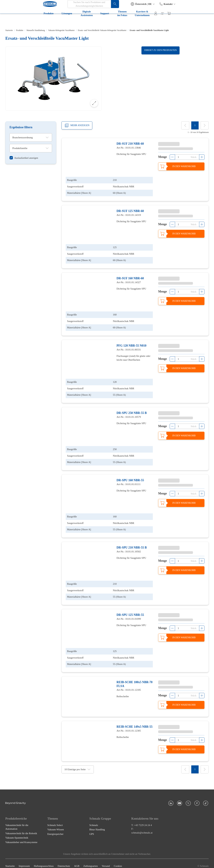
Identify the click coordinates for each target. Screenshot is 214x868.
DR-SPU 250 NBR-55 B (132, 410)
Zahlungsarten (91, 861)
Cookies (118, 861)
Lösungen (31, 21)
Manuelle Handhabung (36, 30)
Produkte (13, 21)
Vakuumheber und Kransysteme (21, 837)
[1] (195, 125)
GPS (92, 829)
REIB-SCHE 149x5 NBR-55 (135, 721)
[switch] (24, 158)
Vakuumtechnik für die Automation (17, 822)
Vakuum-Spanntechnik (17, 833)
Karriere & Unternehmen (131, 21)
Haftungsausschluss (44, 861)
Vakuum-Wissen (56, 824)
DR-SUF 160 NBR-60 (130, 277)
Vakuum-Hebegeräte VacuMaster (61, 30)
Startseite (9, 30)
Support (78, 21)
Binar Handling (97, 824)
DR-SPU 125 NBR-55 (130, 610)
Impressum (24, 861)
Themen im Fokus (100, 21)
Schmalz (94, 820)
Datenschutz (64, 861)
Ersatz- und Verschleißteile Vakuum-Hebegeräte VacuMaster (102, 30)
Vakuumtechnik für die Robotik (21, 828)
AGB (77, 861)
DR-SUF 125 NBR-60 (130, 210)
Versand (106, 861)
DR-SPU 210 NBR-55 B (132, 543)
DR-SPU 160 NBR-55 (130, 477)
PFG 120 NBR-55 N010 (131, 343)
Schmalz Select (55, 820)
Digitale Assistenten (55, 21)
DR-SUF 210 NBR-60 (130, 144)
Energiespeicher (55, 829)
